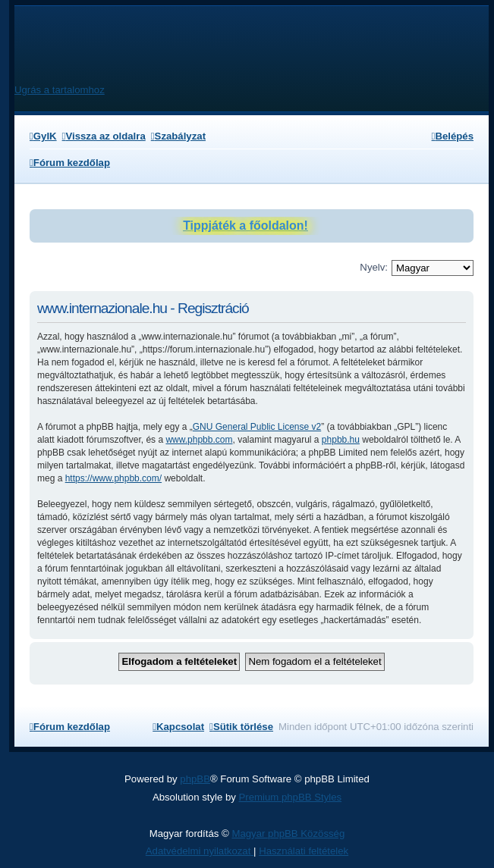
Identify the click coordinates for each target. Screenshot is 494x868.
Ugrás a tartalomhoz (60, 90)
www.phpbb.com (199, 440)
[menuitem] (43, 136)
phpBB (195, 779)
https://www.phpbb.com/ (113, 478)
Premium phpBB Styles (291, 797)
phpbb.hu (341, 440)
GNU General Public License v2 (257, 427)
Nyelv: (374, 267)
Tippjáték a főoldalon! (245, 226)
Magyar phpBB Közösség (288, 834)
